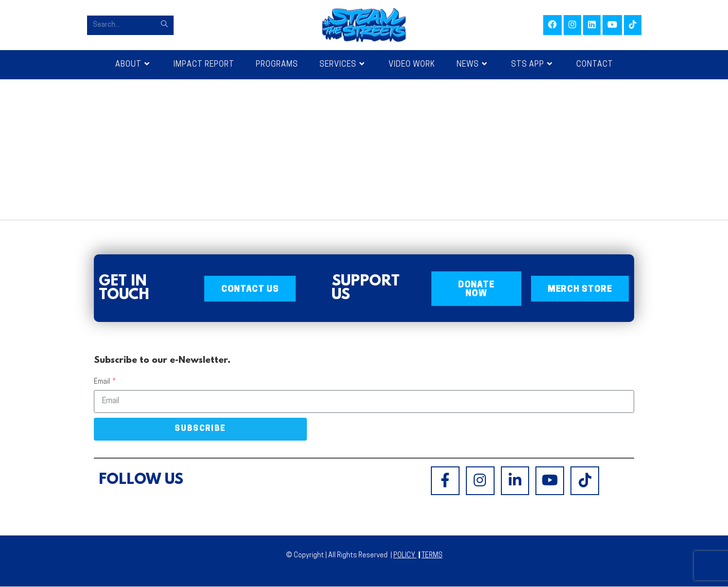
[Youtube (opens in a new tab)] (612, 25)
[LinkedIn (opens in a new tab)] (592, 25)
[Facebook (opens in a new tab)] (552, 25)
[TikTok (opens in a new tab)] (633, 25)
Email (103, 382)
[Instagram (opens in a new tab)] (572, 25)
